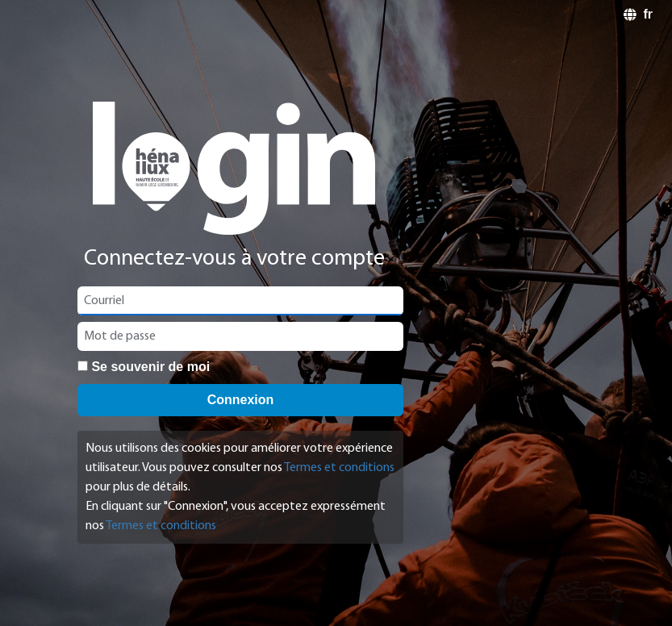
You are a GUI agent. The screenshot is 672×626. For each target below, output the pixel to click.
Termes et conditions (339, 468)
